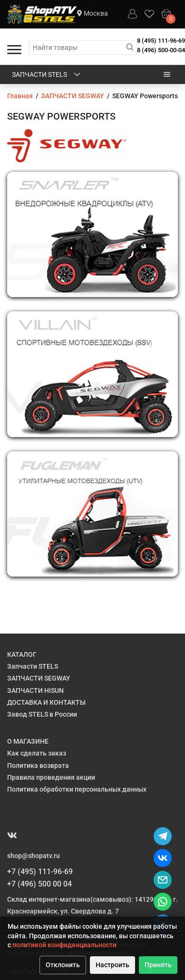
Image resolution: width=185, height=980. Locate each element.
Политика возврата (38, 765)
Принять (158, 965)
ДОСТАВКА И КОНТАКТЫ (46, 702)
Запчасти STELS (47, 75)
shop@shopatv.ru (34, 856)
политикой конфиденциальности (64, 945)
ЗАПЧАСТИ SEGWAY (39, 678)
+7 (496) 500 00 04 (39, 884)
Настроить (112, 965)
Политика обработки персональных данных (77, 789)
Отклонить (63, 965)
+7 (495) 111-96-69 (40, 872)
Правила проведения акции (51, 777)
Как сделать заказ (37, 753)
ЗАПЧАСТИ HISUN (35, 691)
